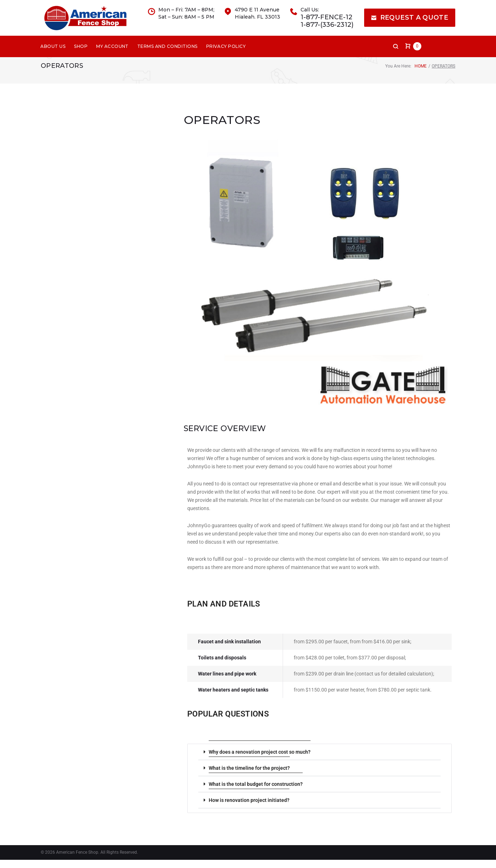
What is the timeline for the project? (249, 776)
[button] (319, 760)
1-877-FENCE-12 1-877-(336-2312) (327, 25)
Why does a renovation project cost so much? (260, 760)
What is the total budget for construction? (256, 792)
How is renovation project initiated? (249, 808)
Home (421, 74)
